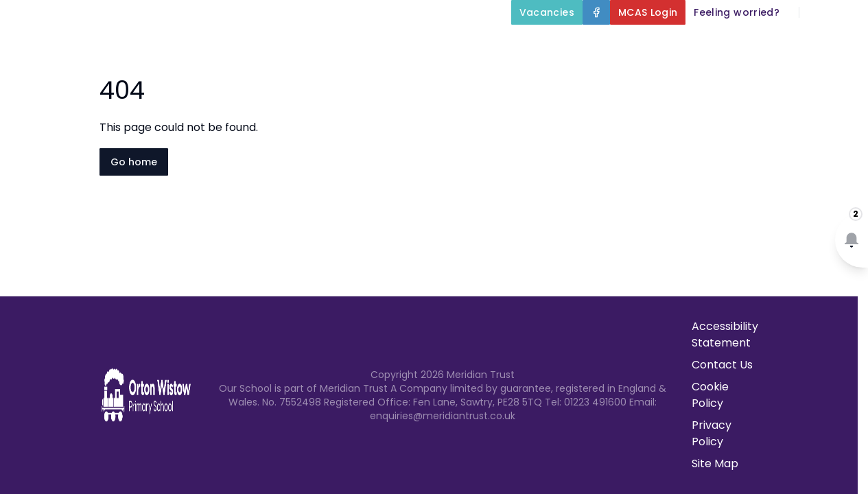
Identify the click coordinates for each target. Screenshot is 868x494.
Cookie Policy (710, 395)
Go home (134, 162)
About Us (408, 44)
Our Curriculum (655, 44)
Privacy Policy (712, 433)
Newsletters (739, 77)
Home (330, 44)
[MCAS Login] (648, 12)
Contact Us (828, 77)
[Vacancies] (547, 12)
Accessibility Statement (725, 334)
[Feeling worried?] (737, 12)
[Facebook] (596, 12)
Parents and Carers (795, 44)
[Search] (817, 12)
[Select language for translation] (846, 12)
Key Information (524, 44)
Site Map (715, 463)
